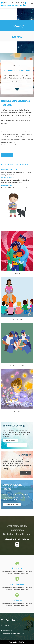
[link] (17, 191)
